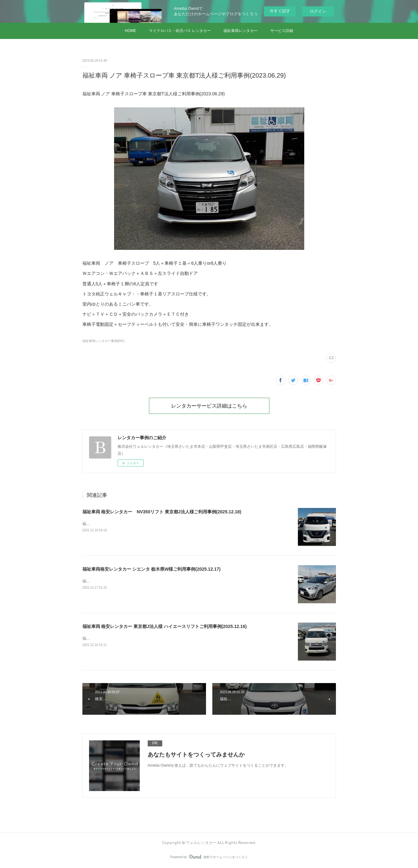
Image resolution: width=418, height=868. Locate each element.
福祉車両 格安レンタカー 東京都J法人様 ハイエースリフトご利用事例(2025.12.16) (165, 626)
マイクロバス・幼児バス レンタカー (180, 31)
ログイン (318, 11)
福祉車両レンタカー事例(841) (103, 341)
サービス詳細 (282, 31)
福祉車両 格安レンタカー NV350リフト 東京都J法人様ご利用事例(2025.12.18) (162, 512)
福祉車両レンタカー (241, 31)
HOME (131, 31)
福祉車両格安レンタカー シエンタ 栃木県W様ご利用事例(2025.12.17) (151, 569)
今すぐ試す (280, 11)
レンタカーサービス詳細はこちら (209, 406)
